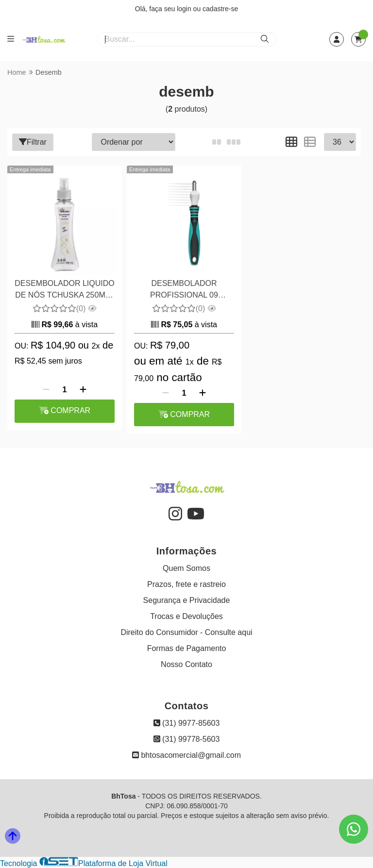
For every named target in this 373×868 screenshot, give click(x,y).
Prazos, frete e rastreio (186, 584)
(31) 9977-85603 (187, 723)
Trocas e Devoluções (186, 616)
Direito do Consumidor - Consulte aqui (186, 632)
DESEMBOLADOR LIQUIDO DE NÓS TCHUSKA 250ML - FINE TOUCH (64, 291)
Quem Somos (186, 568)
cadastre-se (220, 9)
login (185, 9)
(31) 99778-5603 (187, 739)
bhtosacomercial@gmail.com (186, 755)
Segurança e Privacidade (187, 600)
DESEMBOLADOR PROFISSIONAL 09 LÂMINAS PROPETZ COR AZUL (184, 291)
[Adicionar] (83, 390)
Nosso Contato (186, 664)
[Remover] (46, 390)
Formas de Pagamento (187, 648)
